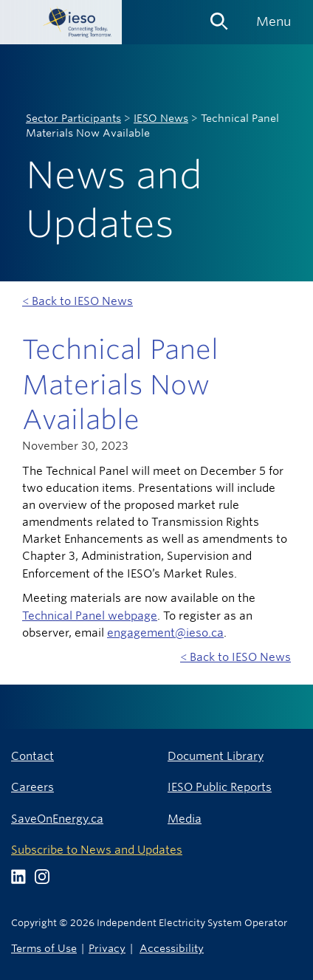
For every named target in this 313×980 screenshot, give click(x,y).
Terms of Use (44, 948)
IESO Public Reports (220, 787)
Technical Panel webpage (90, 616)
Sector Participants (73, 118)
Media (185, 819)
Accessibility (172, 948)
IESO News (161, 118)
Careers (32, 787)
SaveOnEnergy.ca (57, 819)
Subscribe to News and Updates (97, 850)
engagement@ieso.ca (165, 633)
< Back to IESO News (78, 301)
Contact (32, 756)
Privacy (107, 948)
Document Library (216, 756)
